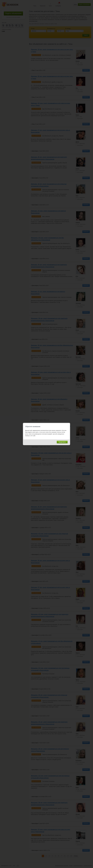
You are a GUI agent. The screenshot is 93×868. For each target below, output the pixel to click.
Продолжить (62, 442)
